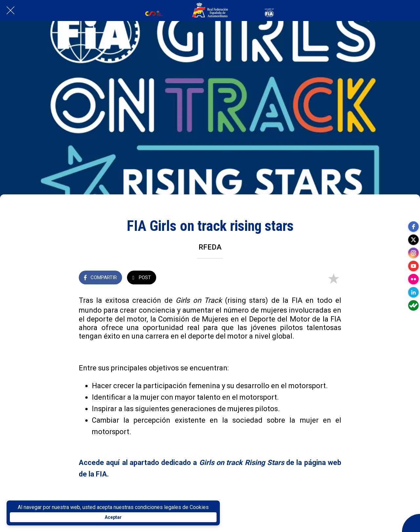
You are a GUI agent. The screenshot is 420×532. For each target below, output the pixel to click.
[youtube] (413, 266)
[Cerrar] (10, 11)
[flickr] (413, 279)
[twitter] (413, 240)
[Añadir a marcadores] (333, 278)
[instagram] (413, 253)
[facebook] (413, 227)
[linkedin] (413, 292)
